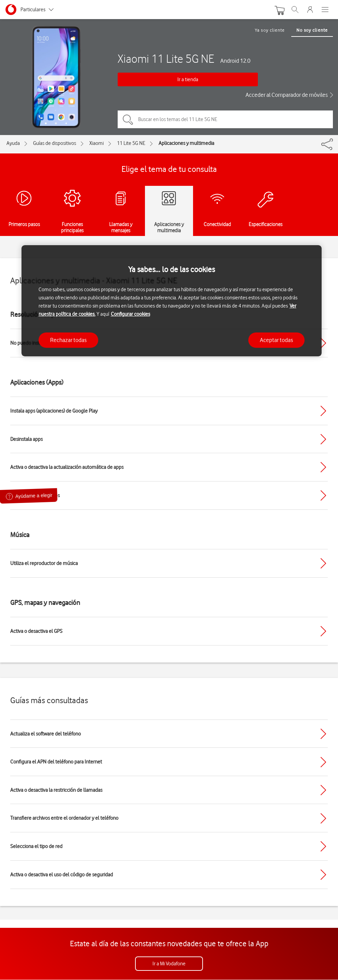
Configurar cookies (130, 314)
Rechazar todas (68, 340)
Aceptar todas (276, 340)
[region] (172, 301)
